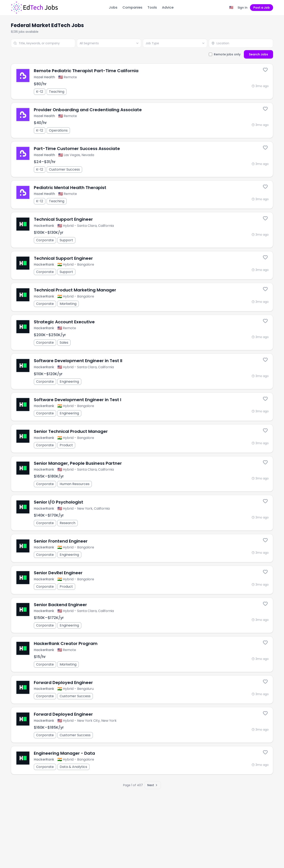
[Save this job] (265, 70)
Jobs (113, 7)
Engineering (69, 382)
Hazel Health (44, 77)
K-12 (40, 92)
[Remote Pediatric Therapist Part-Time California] (142, 81)
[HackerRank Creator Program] (142, 654)
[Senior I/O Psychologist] (142, 513)
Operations (58, 130)
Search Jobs (258, 54)
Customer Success (64, 169)
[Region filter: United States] (231, 8)
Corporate (45, 240)
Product (66, 445)
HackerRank (44, 226)
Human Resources (75, 484)
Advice (168, 7)
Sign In (243, 8)
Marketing (68, 304)
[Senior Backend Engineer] (142, 615)
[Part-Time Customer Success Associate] (142, 159)
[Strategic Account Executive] (142, 333)
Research (68, 523)
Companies (132, 7)
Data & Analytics (73, 767)
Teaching (57, 92)
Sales (64, 343)
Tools (152, 7)
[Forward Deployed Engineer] (142, 725)
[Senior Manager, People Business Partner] (142, 474)
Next (153, 785)
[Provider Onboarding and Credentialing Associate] (142, 120)
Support (66, 240)
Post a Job (262, 8)
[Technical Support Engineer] (142, 230)
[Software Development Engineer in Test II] (142, 371)
